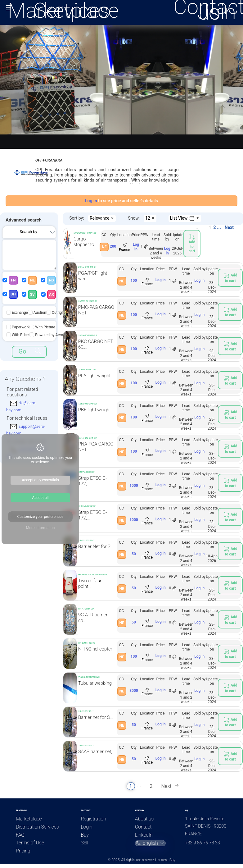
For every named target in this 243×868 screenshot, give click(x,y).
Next (229, 227)
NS (52, 280)
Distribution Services (37, 827)
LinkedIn (144, 835)
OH (13, 294)
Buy (85, 835)
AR (52, 295)
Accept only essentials (40, 480)
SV (32, 295)
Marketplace (29, 819)
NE (32, 280)
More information (40, 528)
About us (144, 819)
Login (86, 827)
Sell (84, 843)
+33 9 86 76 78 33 (202, 843)
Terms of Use (30, 843)
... (219, 227)
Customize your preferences (40, 517)
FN (13, 280)
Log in (136, 247)
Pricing (23, 851)
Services (72, 11)
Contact (143, 827)
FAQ (20, 835)
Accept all (40, 498)
